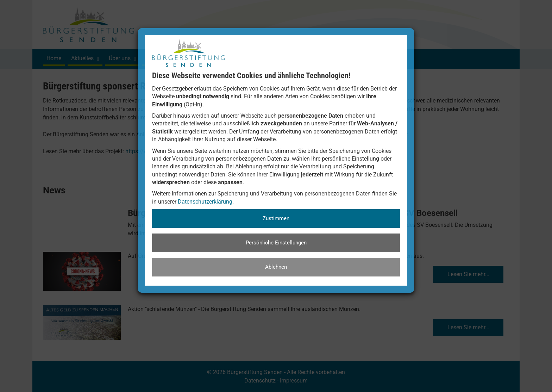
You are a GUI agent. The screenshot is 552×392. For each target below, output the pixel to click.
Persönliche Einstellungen (276, 243)
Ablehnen (276, 267)
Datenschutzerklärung (205, 202)
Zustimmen (276, 218)
